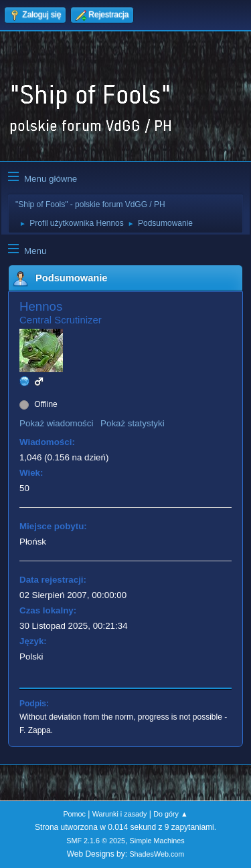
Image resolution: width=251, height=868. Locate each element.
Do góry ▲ (170, 814)
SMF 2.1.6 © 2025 (96, 841)
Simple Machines (157, 841)
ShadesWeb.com (157, 854)
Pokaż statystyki (133, 423)
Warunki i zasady (120, 814)
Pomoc (74, 814)
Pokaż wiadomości (56, 423)
